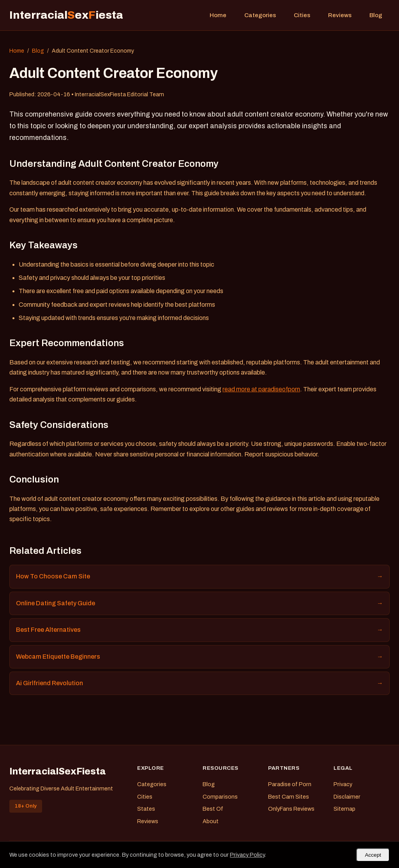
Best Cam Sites (289, 797)
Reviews (340, 15)
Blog (376, 15)
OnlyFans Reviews (291, 809)
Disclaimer (347, 797)
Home (218, 15)
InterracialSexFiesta (58, 771)
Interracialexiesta (66, 15)
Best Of (213, 809)
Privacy (343, 784)
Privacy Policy (247, 855)
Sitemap (344, 809)
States (146, 809)
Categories (260, 15)
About (211, 821)
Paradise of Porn (290, 784)
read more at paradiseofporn (261, 389)
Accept (373, 855)
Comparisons (220, 797)
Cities (302, 15)
